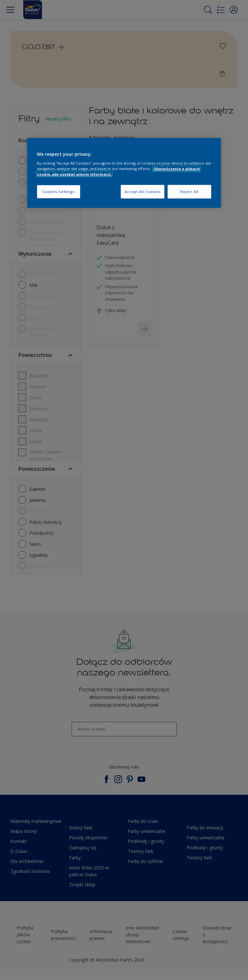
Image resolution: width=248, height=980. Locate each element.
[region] (124, 173)
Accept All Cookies (143, 192)
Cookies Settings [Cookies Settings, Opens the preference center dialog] (59, 192)
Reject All (189, 192)
